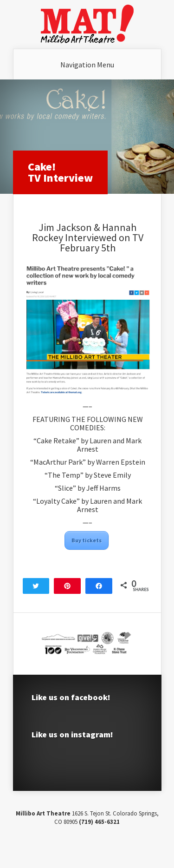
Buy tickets (87, 540)
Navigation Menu (87, 65)
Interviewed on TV (104, 237)
